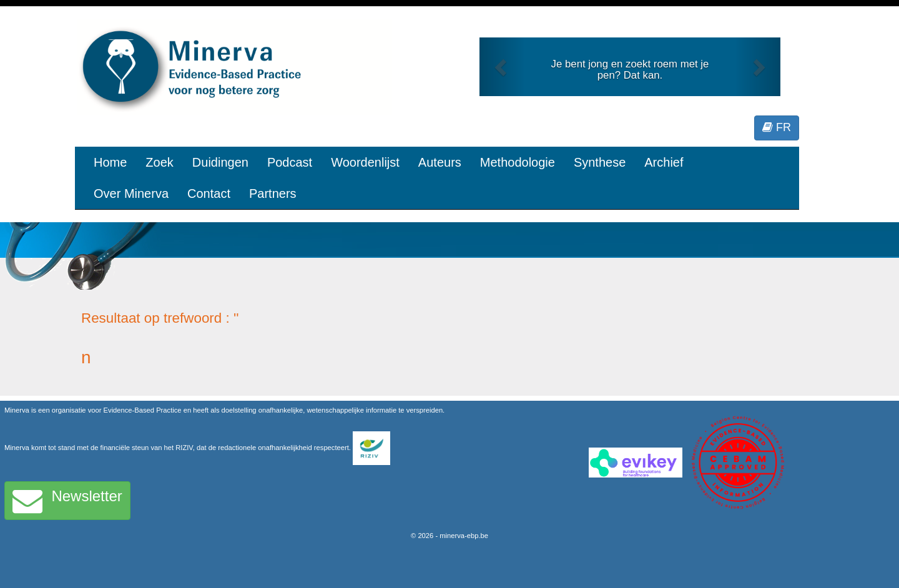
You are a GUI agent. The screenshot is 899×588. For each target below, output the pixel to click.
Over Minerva (131, 194)
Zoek (159, 162)
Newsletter (67, 501)
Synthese (600, 162)
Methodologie (518, 162)
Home (110, 162)
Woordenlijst (365, 162)
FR (777, 127)
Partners (273, 194)
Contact (209, 194)
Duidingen (220, 162)
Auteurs (440, 162)
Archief (664, 162)
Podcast (290, 162)
